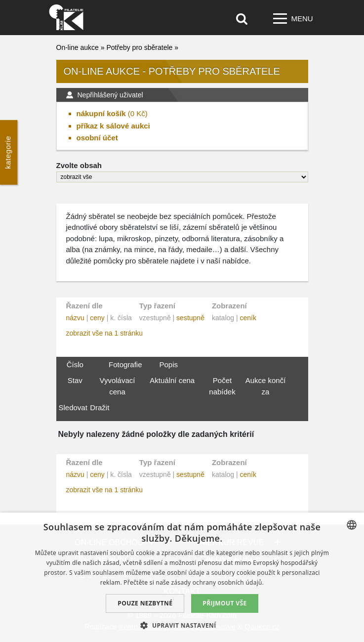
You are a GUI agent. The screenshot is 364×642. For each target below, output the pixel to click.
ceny (97, 318)
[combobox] (352, 525)
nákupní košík (101, 113)
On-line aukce (78, 47)
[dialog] (182, 577)
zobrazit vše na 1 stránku (105, 333)
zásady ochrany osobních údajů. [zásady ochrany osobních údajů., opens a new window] (218, 582)
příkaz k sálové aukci (113, 126)
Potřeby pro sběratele (139, 47)
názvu (75, 318)
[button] (182, 625)
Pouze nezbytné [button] (145, 603)
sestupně (190, 318)
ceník (248, 318)
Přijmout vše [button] (224, 603)
